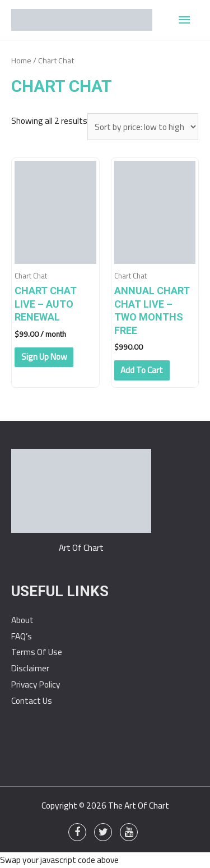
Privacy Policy (36, 684)
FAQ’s (22, 636)
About (22, 620)
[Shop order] (143, 127)
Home (21, 60)
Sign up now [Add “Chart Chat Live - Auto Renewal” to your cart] (44, 357)
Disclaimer (30, 668)
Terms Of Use (37, 652)
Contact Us (32, 701)
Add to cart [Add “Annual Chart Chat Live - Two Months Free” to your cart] (142, 370)
